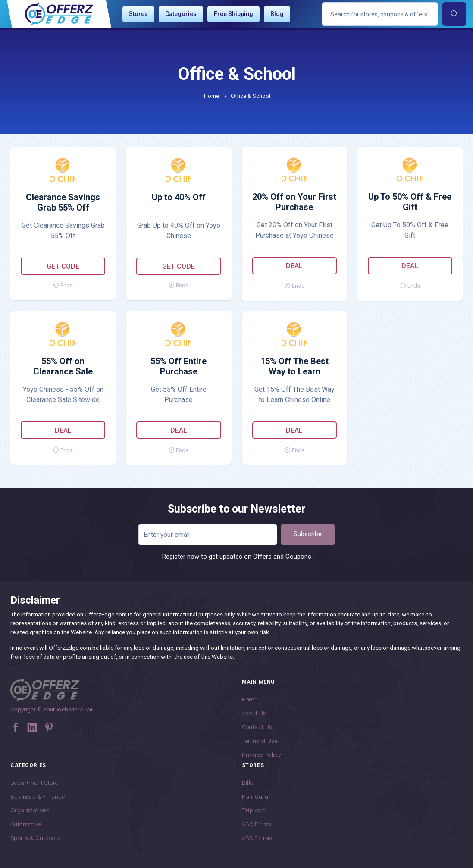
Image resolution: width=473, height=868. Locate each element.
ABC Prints (257, 824)
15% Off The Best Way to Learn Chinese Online (294, 367)
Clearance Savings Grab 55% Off (63, 202)
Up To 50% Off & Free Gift (410, 202)
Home (211, 96)
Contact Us (257, 727)
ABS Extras (257, 838)
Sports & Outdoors (36, 838)
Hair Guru (255, 796)
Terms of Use (260, 741)
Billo (248, 783)
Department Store (34, 783)
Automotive (26, 824)
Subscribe (308, 534)
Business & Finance (38, 796)
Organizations (30, 810)
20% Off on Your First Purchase (294, 202)
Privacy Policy (262, 755)
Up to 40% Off (179, 197)
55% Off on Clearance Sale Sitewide (63, 367)
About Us (254, 713)
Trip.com (255, 810)
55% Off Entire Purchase (179, 366)
